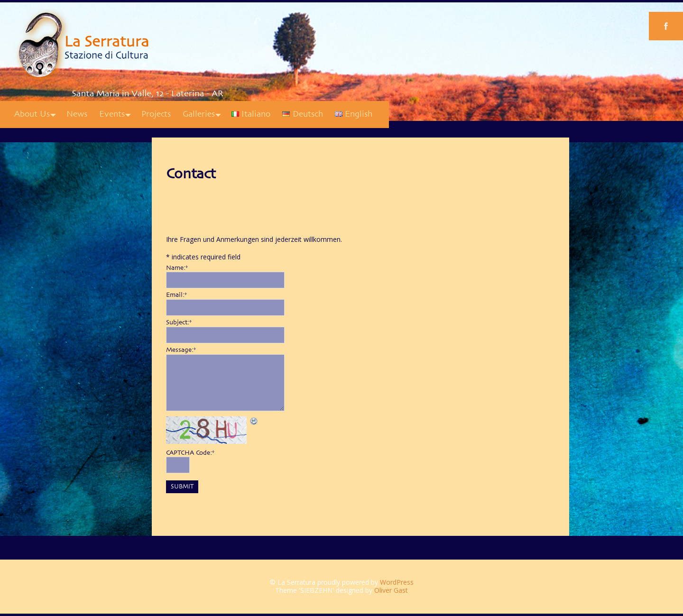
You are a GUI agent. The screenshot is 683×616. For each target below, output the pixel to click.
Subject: (179, 322)
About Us (32, 114)
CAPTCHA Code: (190, 453)
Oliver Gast (391, 590)
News (77, 114)
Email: (176, 295)
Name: (177, 268)
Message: (181, 350)
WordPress (397, 582)
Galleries (199, 114)
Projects (156, 114)
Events (112, 114)
